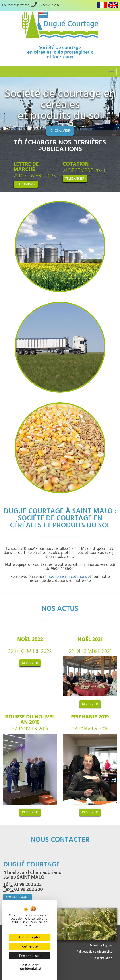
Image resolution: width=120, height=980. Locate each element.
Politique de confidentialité (94, 952)
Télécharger (26, 184)
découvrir (30, 663)
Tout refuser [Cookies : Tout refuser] (30, 946)
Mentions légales (101, 946)
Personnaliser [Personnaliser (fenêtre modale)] (29, 956)
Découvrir (60, 131)
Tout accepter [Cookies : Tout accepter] (29, 937)
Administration (102, 958)
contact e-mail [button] (17, 897)
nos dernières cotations (67, 577)
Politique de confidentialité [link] (30, 967)
